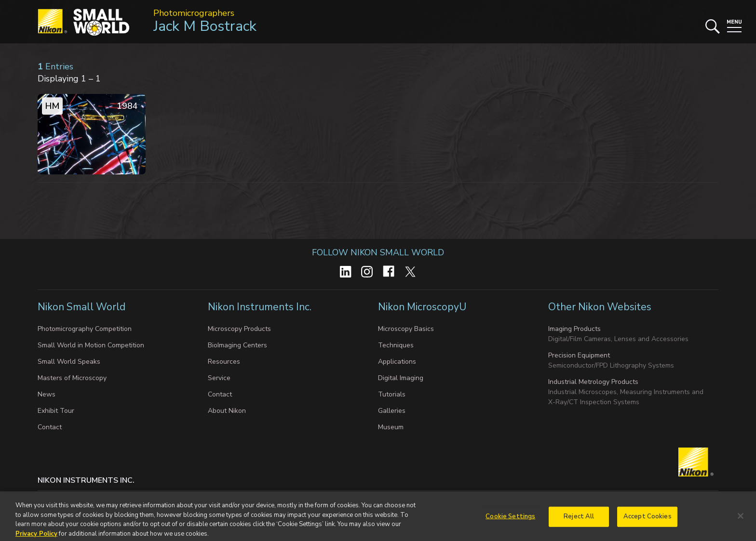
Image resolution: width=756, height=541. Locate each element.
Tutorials (392, 394)
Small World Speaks (69, 362)
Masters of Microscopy (72, 378)
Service (219, 378)
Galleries (392, 411)
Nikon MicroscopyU (422, 307)
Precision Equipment (579, 355)
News (47, 394)
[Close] (741, 519)
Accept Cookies (648, 519)
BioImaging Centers (237, 345)
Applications (397, 362)
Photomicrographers (194, 13)
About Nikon (227, 411)
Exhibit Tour (56, 411)
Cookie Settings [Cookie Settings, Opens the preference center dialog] (510, 519)
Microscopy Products (239, 329)
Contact (50, 427)
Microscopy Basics (406, 329)
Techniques (396, 345)
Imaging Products (574, 329)
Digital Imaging (401, 378)
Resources (224, 362)
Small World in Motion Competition (91, 345)
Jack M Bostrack (205, 26)
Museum (391, 427)
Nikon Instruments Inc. (261, 307)
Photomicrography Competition (85, 329)
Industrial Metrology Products (593, 382)
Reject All (579, 519)
